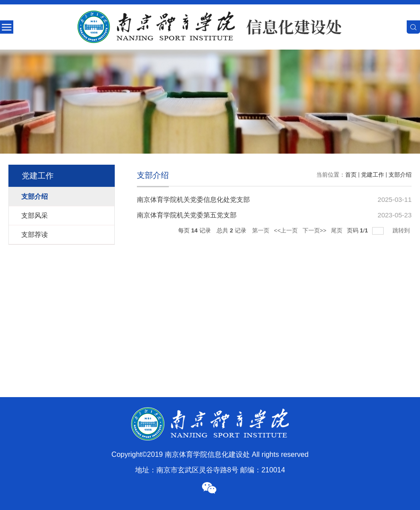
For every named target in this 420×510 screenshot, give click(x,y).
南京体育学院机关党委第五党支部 (187, 215)
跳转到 (402, 230)
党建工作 (373, 175)
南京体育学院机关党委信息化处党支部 (193, 199)
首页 (351, 175)
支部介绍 (400, 175)
